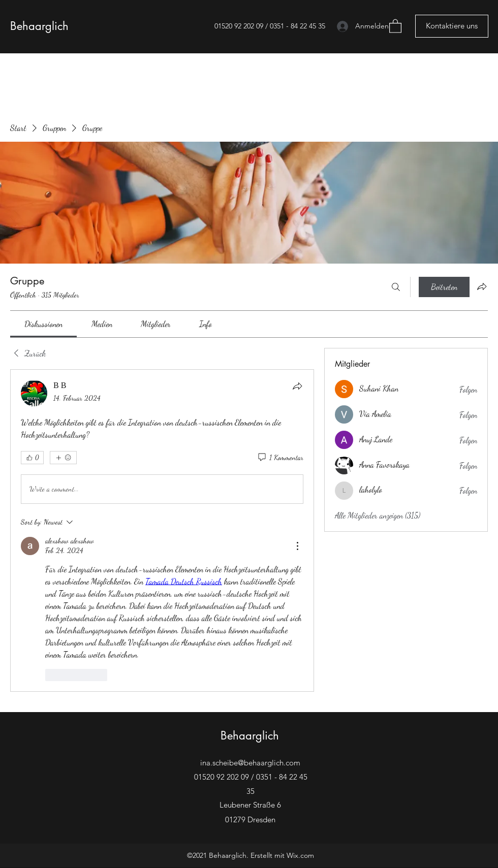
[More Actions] (297, 546)
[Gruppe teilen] (482, 286)
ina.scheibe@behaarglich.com (250, 763)
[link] (43, 324)
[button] (395, 26)
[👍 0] (32, 458)
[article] (162, 531)
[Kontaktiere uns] (452, 26)
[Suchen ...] (396, 287)
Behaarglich (39, 26)
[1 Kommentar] (280, 458)
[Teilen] (297, 386)
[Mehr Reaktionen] (63, 458)
